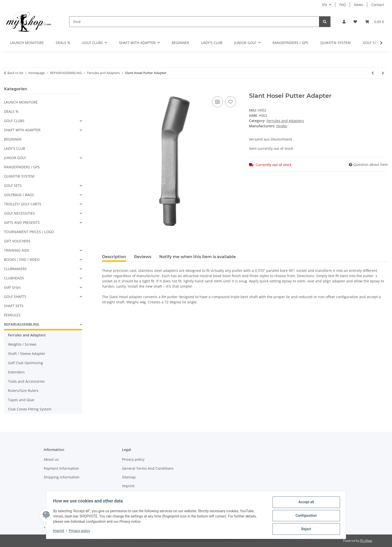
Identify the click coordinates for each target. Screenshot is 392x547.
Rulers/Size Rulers (23, 391)
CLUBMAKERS (15, 269)
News (359, 5)
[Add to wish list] (230, 102)
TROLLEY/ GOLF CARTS (23, 204)
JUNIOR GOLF (15, 158)
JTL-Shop (366, 541)
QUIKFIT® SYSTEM (19, 176)
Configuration (305, 516)
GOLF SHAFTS (15, 297)
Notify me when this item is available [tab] (197, 257)
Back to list (15, 73)
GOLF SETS (13, 185)
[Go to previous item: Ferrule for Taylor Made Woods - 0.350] (373, 73)
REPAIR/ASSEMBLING (22, 324)
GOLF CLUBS (14, 121)
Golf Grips (12, 287)
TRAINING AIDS (17, 250)
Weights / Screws (22, 344)
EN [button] (325, 5)
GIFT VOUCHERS (17, 241)
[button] (344, 22)
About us (51, 459)
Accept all (305, 503)
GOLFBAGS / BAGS (19, 195)
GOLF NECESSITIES (19, 213)
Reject (305, 529)
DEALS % (11, 111)
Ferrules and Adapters (285, 121)
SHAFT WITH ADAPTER (22, 130)
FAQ (343, 5)
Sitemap (129, 477)
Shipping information (62, 477)
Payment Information (61, 468)
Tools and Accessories (26, 381)
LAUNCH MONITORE (21, 102)
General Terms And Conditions (148, 468)
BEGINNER (13, 139)
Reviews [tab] (143, 257)
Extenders (16, 372)
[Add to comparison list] (217, 102)
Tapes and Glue (21, 400)
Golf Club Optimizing (25, 363)
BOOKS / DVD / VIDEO (22, 259)
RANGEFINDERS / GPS (22, 167)
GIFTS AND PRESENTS (22, 222)
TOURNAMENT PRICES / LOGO (29, 232)
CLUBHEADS (14, 278)
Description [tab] (114, 257)
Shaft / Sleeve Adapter (27, 354)
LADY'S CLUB (14, 148)
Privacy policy (81, 531)
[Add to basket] (106, 90)
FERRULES (12, 315)
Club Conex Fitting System (30, 409)
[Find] (194, 22)
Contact (378, 5)
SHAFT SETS (14, 306)
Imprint (60, 531)
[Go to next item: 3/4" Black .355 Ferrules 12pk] (383, 73)
